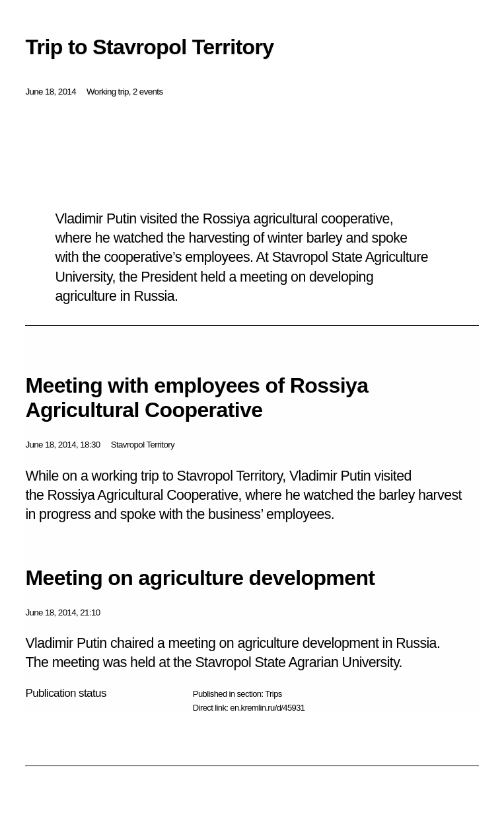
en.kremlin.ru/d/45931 (267, 708)
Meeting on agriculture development (200, 578)
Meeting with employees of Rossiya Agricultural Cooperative (197, 398)
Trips (273, 694)
